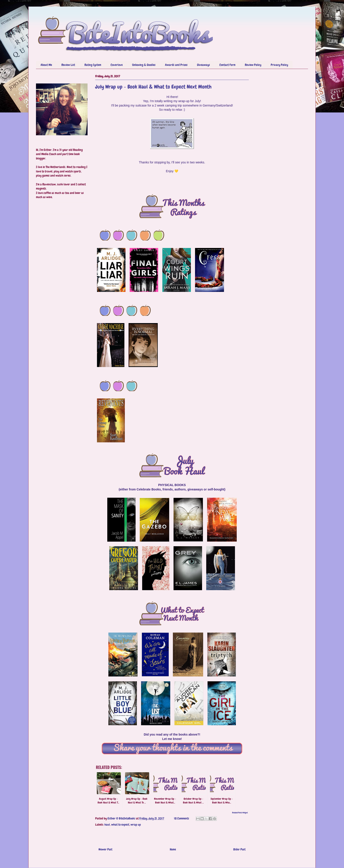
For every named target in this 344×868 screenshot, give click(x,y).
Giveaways (203, 65)
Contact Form (227, 65)
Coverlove (117, 65)
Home (173, 849)
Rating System (93, 65)
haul (107, 825)
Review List (68, 65)
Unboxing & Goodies (144, 65)
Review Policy (253, 65)
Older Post (239, 849)
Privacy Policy (279, 65)
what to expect (120, 825)
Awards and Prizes (176, 65)
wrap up (136, 825)
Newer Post (105, 849)
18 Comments (182, 818)
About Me (46, 65)
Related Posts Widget (240, 813)
